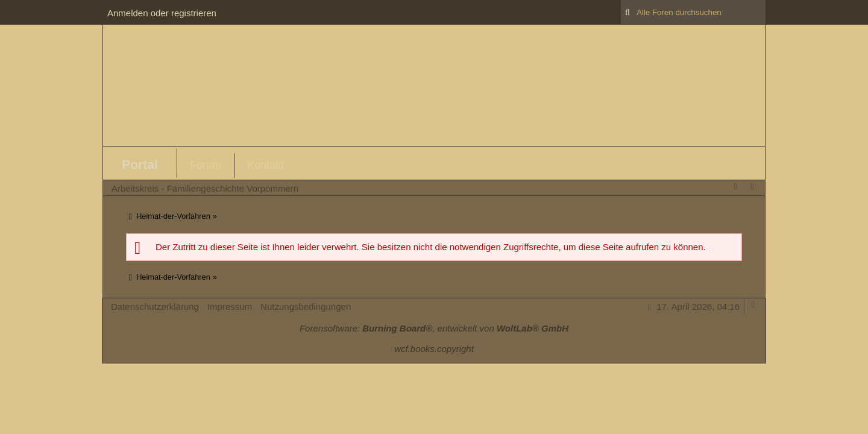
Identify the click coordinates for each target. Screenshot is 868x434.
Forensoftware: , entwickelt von (434, 328)
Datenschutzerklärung (155, 307)
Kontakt (266, 165)
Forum (206, 165)
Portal (140, 164)
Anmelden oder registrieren (162, 13)
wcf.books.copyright (434, 349)
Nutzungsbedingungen (306, 307)
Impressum (230, 307)
